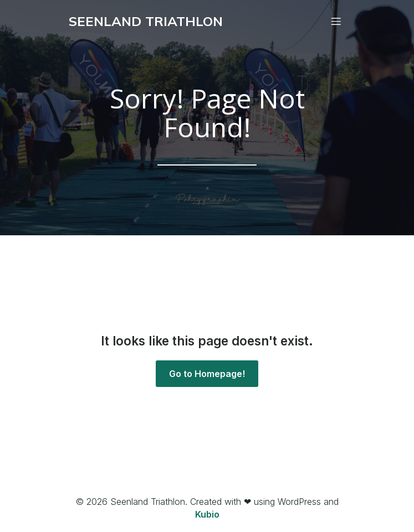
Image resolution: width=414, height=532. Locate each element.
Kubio (207, 514)
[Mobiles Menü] (336, 21)
